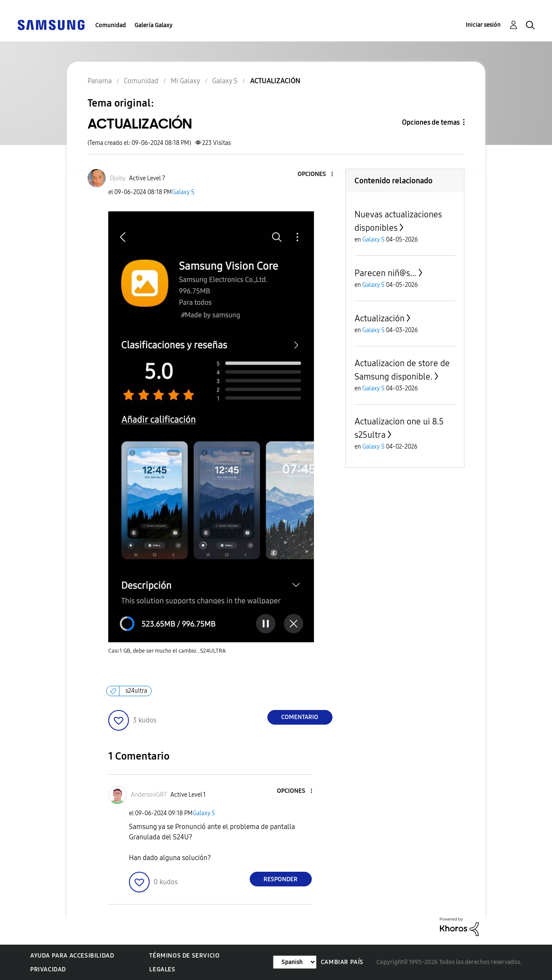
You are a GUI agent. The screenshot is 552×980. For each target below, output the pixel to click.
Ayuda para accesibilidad (72, 956)
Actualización (379, 318)
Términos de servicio (184, 956)
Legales (162, 969)
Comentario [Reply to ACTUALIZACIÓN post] (300, 717)
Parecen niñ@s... (386, 273)
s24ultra (136, 691)
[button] (317, 174)
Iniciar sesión (483, 25)
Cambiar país (342, 962)
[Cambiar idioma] (295, 962)
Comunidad (111, 25)
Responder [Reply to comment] (281, 879)
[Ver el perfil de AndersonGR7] (149, 795)
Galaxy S (183, 192)
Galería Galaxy (154, 25)
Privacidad (48, 969)
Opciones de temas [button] (431, 122)
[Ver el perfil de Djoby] (118, 178)
